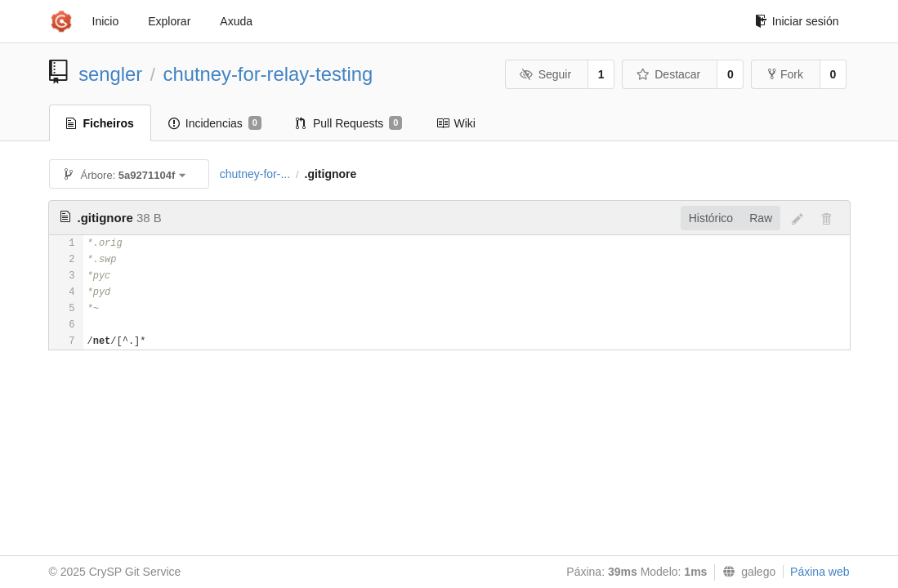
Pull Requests (349, 123)
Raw (761, 218)
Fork (786, 74)
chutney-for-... (255, 174)
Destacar (669, 74)
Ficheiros (100, 123)
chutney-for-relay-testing (268, 74)
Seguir (545, 74)
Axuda (236, 21)
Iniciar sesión (797, 21)
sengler (110, 74)
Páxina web (820, 572)
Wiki (456, 123)
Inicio (106, 21)
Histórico (711, 218)
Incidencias (215, 123)
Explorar (169, 21)
